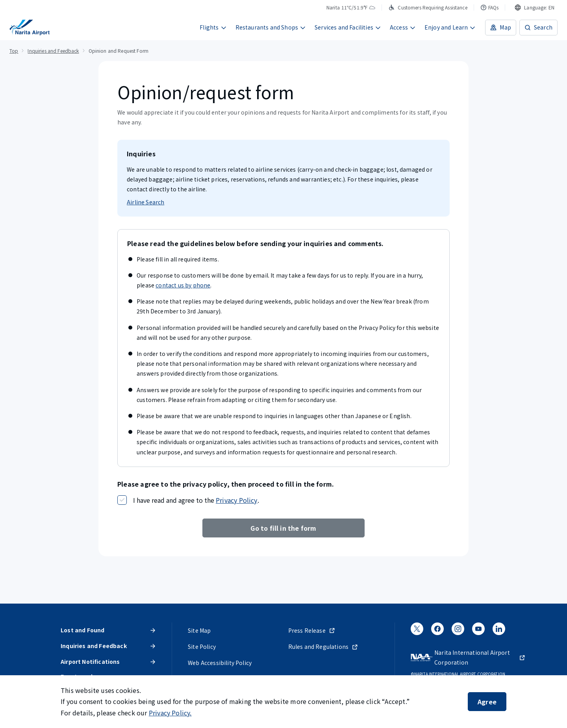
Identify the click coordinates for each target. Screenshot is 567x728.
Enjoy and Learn (450, 27)
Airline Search (145, 202)
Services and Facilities (348, 27)
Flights (213, 27)
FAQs (490, 7)
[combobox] (535, 7)
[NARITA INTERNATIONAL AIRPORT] (30, 28)
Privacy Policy (237, 500)
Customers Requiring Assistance (428, 7)
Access (403, 27)
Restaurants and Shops (271, 27)
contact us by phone (183, 285)
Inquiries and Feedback (53, 51)
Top (14, 51)
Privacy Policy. (170, 713)
